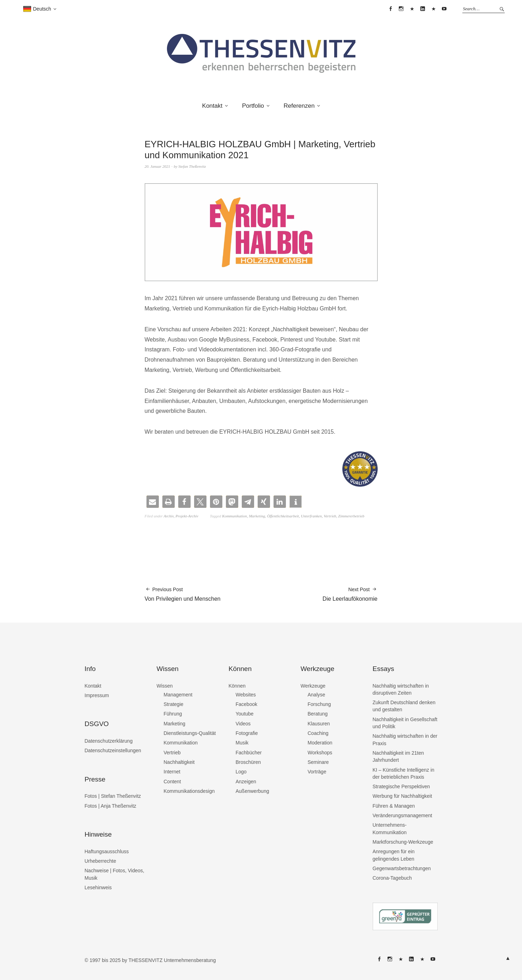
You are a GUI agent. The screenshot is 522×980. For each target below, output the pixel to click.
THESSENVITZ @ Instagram (401, 9)
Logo (241, 772)
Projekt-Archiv (187, 516)
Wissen (165, 686)
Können (237, 686)
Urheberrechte (101, 861)
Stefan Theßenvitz (192, 166)
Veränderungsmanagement (403, 815)
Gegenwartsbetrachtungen (402, 868)
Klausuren (319, 724)
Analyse (317, 695)
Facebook (247, 704)
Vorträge (317, 772)
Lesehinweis (98, 887)
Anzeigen (246, 782)
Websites (246, 695)
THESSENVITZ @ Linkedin (423, 9)
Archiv (169, 516)
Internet (172, 772)
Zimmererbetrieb (351, 516)
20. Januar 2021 (157, 166)
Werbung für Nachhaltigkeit (403, 796)
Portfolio (253, 106)
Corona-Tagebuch (392, 878)
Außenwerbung (253, 791)
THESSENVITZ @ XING (433, 9)
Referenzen (299, 106)
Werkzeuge (313, 686)
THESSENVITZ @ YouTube (444, 9)
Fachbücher (249, 753)
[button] (153, 502)
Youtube (245, 714)
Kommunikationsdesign (189, 791)
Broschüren (248, 762)
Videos (243, 724)
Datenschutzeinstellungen (113, 750)
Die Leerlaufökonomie (350, 594)
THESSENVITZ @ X (412, 9)
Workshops (320, 753)
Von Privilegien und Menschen (183, 594)
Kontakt (212, 106)
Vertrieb (330, 516)
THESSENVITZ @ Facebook (390, 9)
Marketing (257, 516)
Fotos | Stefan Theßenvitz (113, 796)
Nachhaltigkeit (179, 762)
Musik (242, 743)
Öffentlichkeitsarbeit (283, 516)
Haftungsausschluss (107, 851)
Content (172, 782)
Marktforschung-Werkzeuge (403, 842)
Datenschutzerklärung (109, 741)
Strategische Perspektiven (401, 786)
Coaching (318, 733)
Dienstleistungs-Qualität (190, 733)
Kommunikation (234, 516)
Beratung (318, 714)
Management (178, 695)
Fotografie (247, 733)
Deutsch (37, 9)
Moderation (320, 743)
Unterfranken (311, 516)
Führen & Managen (394, 806)
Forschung (319, 704)
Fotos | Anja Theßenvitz (111, 806)
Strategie (174, 704)
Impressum (97, 695)
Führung (173, 714)
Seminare (318, 762)
